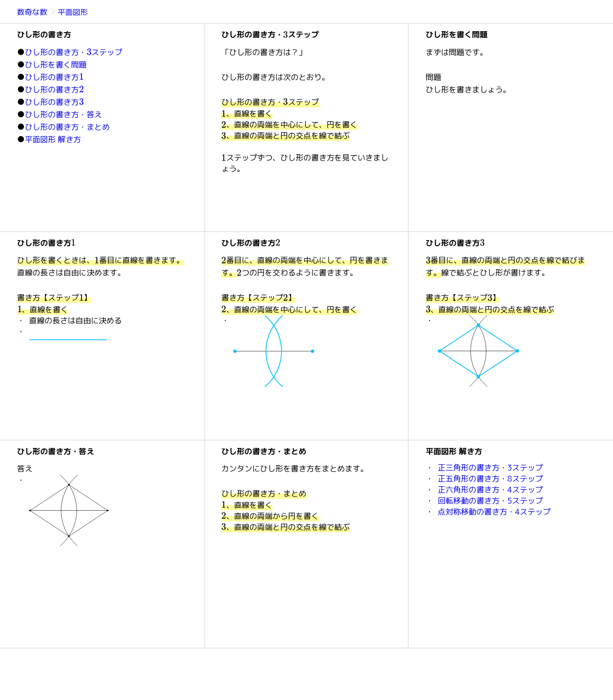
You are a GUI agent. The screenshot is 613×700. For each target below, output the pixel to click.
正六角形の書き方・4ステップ (490, 490)
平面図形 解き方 (53, 139)
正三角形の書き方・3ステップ (490, 468)
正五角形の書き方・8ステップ (490, 479)
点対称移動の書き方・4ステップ (494, 512)
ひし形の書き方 (54, 77)
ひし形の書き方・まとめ (67, 127)
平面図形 (73, 12)
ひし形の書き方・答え (63, 115)
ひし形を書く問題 (56, 65)
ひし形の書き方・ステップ (74, 52)
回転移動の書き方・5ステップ (490, 501)
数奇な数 (33, 12)
